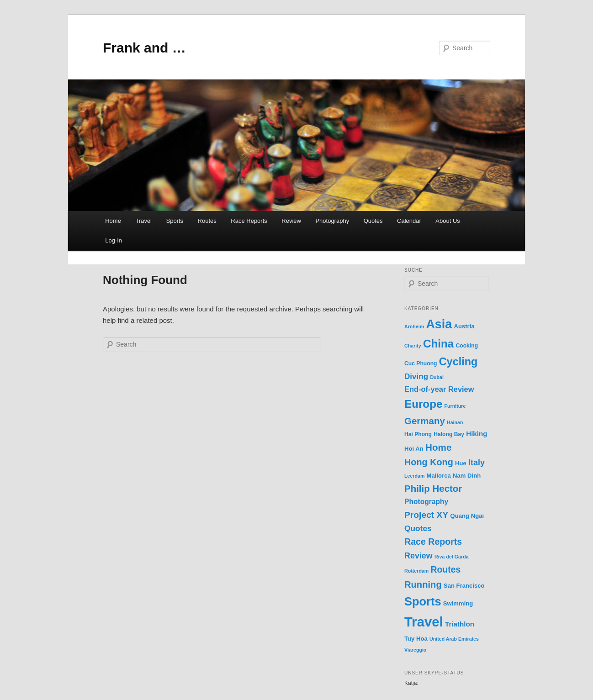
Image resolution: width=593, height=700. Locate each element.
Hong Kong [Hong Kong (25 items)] (429, 462)
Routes (207, 221)
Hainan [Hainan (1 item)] (455, 422)
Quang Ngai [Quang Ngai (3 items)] (467, 516)
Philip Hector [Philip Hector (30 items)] (433, 488)
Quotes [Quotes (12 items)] (418, 528)
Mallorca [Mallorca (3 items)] (439, 476)
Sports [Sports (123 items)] (423, 601)
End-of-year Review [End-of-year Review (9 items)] (439, 389)
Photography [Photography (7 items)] (426, 502)
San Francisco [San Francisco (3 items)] (464, 586)
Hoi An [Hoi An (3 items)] (414, 449)
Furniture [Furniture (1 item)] (455, 406)
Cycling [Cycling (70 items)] (458, 362)
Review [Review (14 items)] (418, 556)
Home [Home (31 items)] (438, 447)
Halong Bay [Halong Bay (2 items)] (449, 434)
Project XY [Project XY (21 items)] (426, 515)
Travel (143, 221)
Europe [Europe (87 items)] (423, 404)
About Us (447, 221)
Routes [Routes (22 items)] (445, 569)
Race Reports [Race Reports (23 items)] (433, 542)
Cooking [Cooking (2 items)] (467, 346)
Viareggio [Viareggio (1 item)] (415, 650)
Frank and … (144, 48)
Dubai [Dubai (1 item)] (437, 377)
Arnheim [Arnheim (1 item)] (414, 326)
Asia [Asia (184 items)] (439, 324)
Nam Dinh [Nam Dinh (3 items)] (467, 476)
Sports (175, 221)
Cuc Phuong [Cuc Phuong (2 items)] (421, 363)
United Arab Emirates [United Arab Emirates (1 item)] (454, 639)
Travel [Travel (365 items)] (424, 622)
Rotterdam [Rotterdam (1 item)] (416, 571)
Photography (332, 221)
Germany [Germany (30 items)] (425, 421)
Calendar (409, 221)
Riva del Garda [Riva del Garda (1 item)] (452, 557)
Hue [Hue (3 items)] (461, 463)
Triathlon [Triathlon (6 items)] (460, 624)
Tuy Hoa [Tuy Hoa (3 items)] (416, 639)
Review (291, 221)
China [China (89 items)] (438, 344)
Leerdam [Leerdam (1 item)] (414, 476)
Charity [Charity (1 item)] (413, 346)
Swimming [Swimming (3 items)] (458, 603)
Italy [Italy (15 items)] (477, 463)
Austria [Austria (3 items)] (464, 326)
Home (113, 221)
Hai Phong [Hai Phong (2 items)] (418, 434)
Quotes (373, 221)
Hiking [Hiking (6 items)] (477, 434)
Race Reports (249, 221)
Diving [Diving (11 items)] (416, 376)
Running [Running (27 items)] (423, 584)
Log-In (114, 240)
